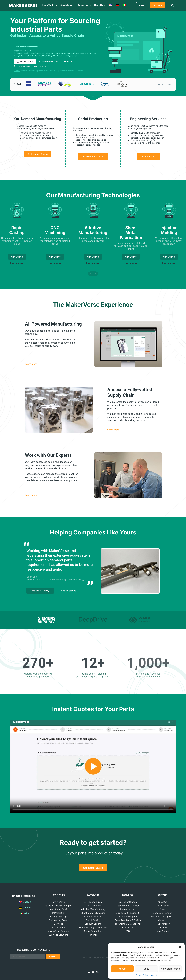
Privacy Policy (142, 975)
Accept (122, 969)
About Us (162, 902)
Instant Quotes (58, 927)
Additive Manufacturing (93, 909)
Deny (146, 969)
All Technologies (93, 902)
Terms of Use (162, 927)
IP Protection (58, 913)
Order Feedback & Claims (128, 920)
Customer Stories (128, 902)
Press (162, 909)
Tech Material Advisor (128, 906)
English (25, 902)
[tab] (47, 620)
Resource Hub (128, 909)
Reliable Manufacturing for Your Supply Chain (58, 907)
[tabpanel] (93, 571)
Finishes (93, 935)
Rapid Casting (93, 920)
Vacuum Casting (93, 924)
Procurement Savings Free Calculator (128, 926)
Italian (25, 913)
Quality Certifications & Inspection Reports (128, 915)
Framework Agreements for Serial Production (93, 929)
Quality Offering (58, 917)
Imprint (154, 975)
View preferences (170, 969)
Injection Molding (93, 917)
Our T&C (17, 71)
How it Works (58, 902)
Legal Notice (162, 931)
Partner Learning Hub (162, 917)
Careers (162, 920)
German (25, 908)
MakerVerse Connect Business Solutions (58, 933)
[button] (180, 947)
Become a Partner (162, 913)
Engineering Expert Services (58, 922)
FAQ (128, 931)
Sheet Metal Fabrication (93, 913)
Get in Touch (162, 906)
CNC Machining (93, 906)
